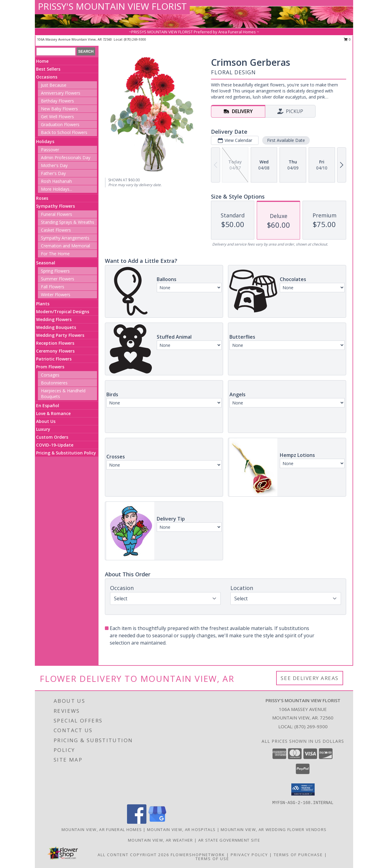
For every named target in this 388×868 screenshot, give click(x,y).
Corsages (50, 375)
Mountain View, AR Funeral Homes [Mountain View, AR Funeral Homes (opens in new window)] (102, 829)
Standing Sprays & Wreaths (68, 222)
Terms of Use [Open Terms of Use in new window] (212, 859)
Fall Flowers (53, 287)
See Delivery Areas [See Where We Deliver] (310, 678)
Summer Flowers (58, 279)
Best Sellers (48, 69)
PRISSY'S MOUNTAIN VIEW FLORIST (112, 6)
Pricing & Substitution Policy (66, 453)
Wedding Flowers (54, 319)
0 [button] (347, 39)
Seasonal (46, 263)
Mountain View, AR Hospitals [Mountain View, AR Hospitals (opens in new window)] (181, 829)
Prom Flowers (50, 367)
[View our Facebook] (137, 822)
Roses (42, 198)
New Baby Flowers (59, 109)
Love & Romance (53, 413)
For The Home (55, 254)
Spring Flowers (55, 271)
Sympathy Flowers (55, 206)
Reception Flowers (55, 343)
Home (42, 61)
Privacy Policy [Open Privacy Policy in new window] (249, 855)
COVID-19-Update (55, 445)
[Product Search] (56, 52)
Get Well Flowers (57, 117)
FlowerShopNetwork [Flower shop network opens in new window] (198, 855)
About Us (46, 421)
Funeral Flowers (57, 214)
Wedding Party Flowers (60, 335)
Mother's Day (54, 165)
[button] (303, 789)
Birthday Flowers (57, 101)
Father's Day (53, 173)
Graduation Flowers (60, 124)
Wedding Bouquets (56, 327)
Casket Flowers (56, 230)
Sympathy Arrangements (65, 238)
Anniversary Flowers (61, 93)
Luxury (43, 429)
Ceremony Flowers (55, 351)
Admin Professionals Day (66, 158)
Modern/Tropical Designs (63, 312)
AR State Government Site (229, 840)
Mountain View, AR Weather (161, 840)
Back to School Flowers (64, 132)
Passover (50, 150)
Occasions (47, 77)
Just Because (54, 85)
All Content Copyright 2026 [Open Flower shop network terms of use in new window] (133, 855)
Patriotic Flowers (54, 359)
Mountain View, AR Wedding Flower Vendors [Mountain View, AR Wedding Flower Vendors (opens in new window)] (274, 829)
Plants (43, 304)
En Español (48, 406)
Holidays (45, 141)
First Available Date (286, 140)
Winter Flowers (56, 295)
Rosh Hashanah (56, 181)
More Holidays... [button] (57, 189)
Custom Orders (52, 437)
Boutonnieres (54, 383)
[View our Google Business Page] (157, 822)
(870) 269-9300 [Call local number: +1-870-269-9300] (135, 39)
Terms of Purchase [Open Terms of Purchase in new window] (298, 855)
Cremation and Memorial (65, 246)
